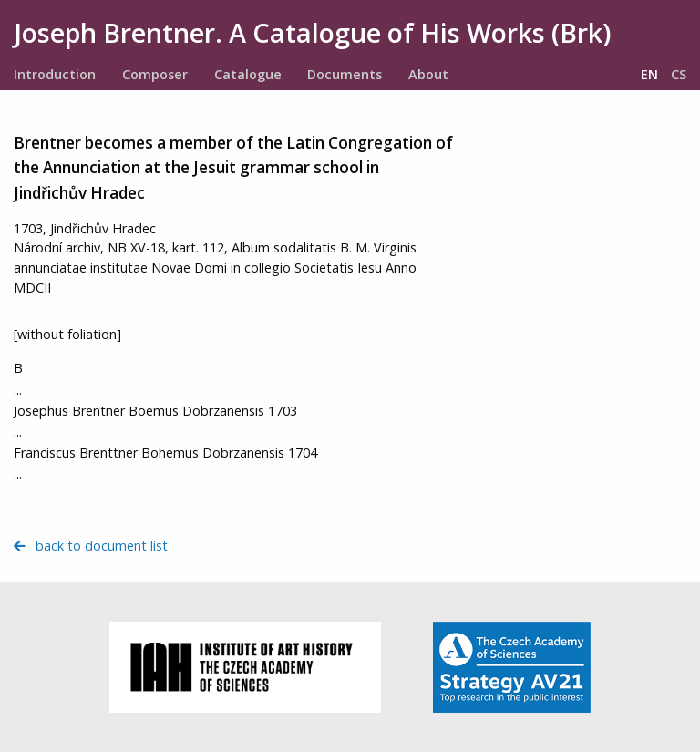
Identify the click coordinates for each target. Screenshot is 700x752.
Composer (155, 74)
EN (649, 74)
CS (679, 74)
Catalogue (248, 74)
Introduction (55, 74)
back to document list (91, 546)
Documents (345, 74)
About (428, 74)
